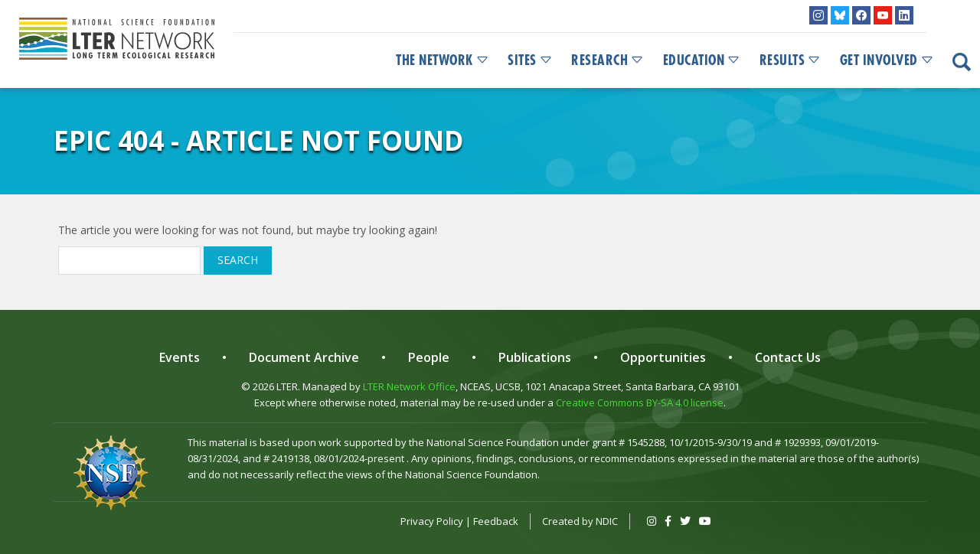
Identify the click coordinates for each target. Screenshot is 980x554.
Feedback (496, 521)
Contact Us (788, 357)
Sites (530, 60)
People (429, 357)
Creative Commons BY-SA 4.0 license (640, 402)
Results (791, 60)
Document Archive (304, 357)
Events (180, 357)
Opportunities (663, 357)
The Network (443, 60)
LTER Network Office (409, 386)
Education (702, 60)
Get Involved (887, 60)
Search (238, 260)
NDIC (607, 521)
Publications (535, 357)
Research (608, 60)
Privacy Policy (432, 521)
